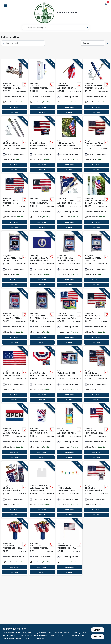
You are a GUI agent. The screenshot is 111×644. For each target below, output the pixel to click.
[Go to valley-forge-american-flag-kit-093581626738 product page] (69, 87)
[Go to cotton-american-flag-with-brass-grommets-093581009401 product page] (69, 317)
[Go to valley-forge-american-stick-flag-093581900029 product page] (15, 547)
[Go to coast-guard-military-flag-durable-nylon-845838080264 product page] (97, 259)
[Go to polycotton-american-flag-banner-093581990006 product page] (97, 432)
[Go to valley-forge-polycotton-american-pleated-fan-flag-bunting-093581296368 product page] (69, 375)
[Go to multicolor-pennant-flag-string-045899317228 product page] (69, 490)
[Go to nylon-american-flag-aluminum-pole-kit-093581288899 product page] (15, 145)
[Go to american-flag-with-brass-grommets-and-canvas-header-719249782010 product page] (69, 432)
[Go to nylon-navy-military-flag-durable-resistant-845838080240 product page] (42, 317)
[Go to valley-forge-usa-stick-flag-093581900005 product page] (69, 547)
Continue (98, 630)
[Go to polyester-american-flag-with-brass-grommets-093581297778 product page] (42, 202)
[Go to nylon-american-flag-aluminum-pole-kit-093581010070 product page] (15, 87)
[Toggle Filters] (108, 43)
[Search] (87, 27)
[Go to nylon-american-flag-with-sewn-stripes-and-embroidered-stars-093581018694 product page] (42, 145)
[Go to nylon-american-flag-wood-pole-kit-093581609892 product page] (69, 202)
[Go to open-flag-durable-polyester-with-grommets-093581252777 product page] (15, 432)
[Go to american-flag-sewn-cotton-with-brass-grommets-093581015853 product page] (97, 145)
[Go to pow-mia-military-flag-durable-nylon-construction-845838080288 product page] (15, 259)
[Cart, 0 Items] (106, 4)
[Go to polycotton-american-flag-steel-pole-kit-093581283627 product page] (15, 490)
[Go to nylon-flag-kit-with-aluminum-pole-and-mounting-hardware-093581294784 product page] (69, 145)
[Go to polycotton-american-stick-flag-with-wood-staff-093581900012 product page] (42, 547)
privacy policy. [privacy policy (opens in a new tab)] (59, 635)
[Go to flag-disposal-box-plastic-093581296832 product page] (42, 432)
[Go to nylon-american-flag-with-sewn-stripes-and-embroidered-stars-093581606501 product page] (15, 375)
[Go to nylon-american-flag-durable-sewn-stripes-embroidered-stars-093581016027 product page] (15, 202)
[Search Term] (55, 28)
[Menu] (6, 6)
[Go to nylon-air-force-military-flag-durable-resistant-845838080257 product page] (42, 259)
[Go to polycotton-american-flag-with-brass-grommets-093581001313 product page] (97, 490)
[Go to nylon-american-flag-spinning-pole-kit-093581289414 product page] (97, 87)
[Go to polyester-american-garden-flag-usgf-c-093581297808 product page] (97, 375)
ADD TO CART (15, 107)
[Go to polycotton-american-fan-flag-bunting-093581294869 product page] (42, 375)
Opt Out (98, 637)
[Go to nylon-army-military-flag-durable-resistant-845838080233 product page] (69, 259)
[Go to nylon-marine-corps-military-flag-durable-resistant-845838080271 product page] (15, 317)
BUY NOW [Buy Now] (15, 112)
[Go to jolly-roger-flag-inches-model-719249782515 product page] (42, 490)
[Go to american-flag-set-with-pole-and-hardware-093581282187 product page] (97, 202)
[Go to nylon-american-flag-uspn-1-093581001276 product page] (97, 317)
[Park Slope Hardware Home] (44, 13)
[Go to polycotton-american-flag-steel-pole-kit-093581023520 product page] (42, 87)
